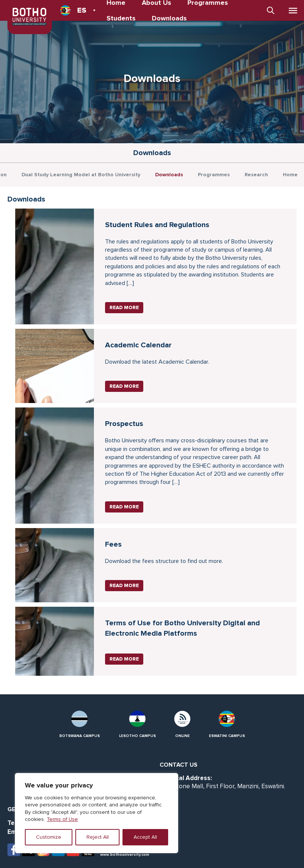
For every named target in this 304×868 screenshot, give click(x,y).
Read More (124, 308)
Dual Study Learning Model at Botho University (81, 175)
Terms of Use (62, 819)
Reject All (98, 837)
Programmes (214, 175)
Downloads (169, 18)
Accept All (145, 837)
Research (256, 175)
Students (121, 18)
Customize (49, 837)
